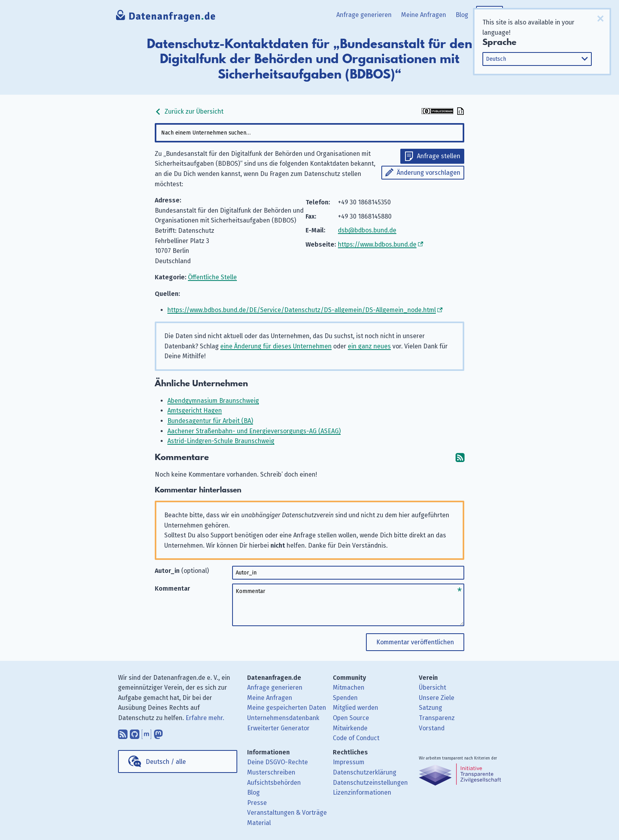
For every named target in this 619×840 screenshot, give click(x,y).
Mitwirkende (350, 728)
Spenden (345, 698)
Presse (257, 803)
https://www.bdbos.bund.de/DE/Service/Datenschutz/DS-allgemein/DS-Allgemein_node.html (302, 310)
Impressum (349, 762)
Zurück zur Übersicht (189, 111)
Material (259, 823)
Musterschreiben (271, 772)
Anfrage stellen (439, 156)
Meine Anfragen (424, 15)
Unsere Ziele (437, 698)
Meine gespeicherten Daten (287, 708)
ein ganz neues (369, 346)
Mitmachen (349, 688)
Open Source (351, 718)
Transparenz (437, 718)
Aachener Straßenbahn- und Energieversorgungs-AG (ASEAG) (254, 431)
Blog (462, 15)
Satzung (430, 708)
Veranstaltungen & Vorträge (287, 813)
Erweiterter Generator (278, 728)
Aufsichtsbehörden (274, 783)
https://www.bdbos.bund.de (377, 244)
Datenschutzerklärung (365, 772)
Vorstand (432, 728)
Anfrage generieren (364, 15)
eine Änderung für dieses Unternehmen (276, 346)
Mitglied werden (355, 708)
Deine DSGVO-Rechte (278, 762)
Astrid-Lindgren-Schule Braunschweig (221, 441)
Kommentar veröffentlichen (415, 642)
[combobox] (309, 133)
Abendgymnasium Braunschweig (213, 401)
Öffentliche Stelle (212, 277)
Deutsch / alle (166, 762)
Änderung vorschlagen (429, 173)
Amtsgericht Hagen (195, 411)
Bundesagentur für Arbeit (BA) (210, 421)
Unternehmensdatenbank (283, 718)
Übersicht (432, 688)
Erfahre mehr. (205, 718)
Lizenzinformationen (362, 792)
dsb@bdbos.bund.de (367, 230)
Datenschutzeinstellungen (370, 783)
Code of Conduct (356, 738)
